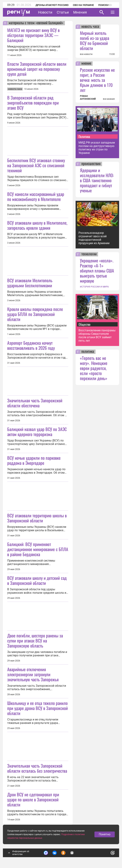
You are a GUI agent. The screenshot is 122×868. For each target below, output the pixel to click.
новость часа (90, 27)
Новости (45, 12)
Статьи (63, 12)
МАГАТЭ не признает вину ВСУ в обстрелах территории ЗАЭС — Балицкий (33, 35)
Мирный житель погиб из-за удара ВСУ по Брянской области (95, 40)
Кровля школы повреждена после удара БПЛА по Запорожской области (35, 314)
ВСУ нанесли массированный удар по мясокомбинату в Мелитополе (36, 196)
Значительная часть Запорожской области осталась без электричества (37, 768)
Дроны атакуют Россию (52, 5)
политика (88, 352)
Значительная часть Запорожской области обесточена (35, 403)
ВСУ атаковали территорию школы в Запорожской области (37, 518)
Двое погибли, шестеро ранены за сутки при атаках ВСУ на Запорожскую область (35, 640)
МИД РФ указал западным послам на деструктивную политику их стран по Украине (97, 148)
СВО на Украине (83, 5)
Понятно (105, 834)
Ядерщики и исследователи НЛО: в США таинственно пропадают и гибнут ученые (97, 180)
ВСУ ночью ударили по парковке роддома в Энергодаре (34, 460)
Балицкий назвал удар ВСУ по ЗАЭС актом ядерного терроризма (37, 432)
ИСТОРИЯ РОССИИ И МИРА (94, 287)
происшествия (91, 164)
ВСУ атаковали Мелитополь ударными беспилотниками (30, 283)
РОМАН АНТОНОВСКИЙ (88, 98)
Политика (84, 137)
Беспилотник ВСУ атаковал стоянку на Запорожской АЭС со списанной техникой (36, 165)
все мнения (109, 99)
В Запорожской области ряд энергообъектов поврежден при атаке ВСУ (33, 103)
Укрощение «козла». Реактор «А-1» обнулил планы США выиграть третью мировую (97, 270)
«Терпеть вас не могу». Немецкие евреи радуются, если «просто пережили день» (94, 368)
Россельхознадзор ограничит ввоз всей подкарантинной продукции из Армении (94, 238)
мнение (86, 64)
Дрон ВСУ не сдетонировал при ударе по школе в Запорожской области (33, 799)
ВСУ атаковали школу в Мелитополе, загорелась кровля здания (37, 225)
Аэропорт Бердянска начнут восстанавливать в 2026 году (31, 345)
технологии (89, 254)
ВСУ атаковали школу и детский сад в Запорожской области (37, 580)
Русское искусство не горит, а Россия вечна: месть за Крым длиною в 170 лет (97, 80)
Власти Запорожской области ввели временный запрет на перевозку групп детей (37, 69)
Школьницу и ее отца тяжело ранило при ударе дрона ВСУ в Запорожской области (38, 708)
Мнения (80, 12)
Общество (84, 324)
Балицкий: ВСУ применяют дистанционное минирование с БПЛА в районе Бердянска (38, 549)
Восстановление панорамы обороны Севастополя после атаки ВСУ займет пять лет (97, 335)
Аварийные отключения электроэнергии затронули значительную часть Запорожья (33, 674)
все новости (86, 54)
